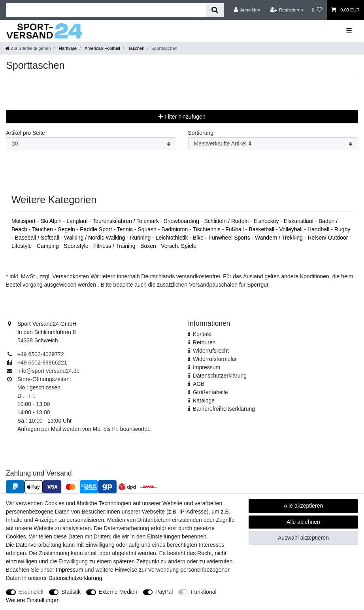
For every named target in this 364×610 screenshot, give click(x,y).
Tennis (126, 229)
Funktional (204, 592)
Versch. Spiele (179, 246)
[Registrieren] (286, 10)
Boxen (149, 246)
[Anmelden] (247, 10)
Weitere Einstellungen (33, 600)
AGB (199, 384)
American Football (102, 48)
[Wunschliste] (317, 10)
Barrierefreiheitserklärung (224, 409)
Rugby (342, 229)
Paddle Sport (97, 229)
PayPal (164, 592)
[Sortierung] (273, 144)
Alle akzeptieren (304, 506)
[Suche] (215, 10)
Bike (199, 238)
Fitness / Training (115, 246)
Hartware (67, 48)
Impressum (207, 367)
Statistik (71, 592)
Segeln (67, 229)
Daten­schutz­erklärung (220, 376)
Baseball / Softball (38, 238)
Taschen (136, 48)
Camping (49, 246)
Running (141, 238)
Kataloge (204, 400)
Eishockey (267, 221)
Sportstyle (77, 246)
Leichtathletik (173, 238)
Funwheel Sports (230, 238)
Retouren (204, 342)
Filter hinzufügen (182, 117)
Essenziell (31, 592)
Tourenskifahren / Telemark (126, 221)
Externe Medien (118, 592)
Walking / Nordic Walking (95, 238)
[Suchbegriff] (106, 10)
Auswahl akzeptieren (303, 538)
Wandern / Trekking (280, 238)
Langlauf (78, 221)
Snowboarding (182, 221)
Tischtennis (207, 229)
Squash (148, 229)
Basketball (262, 229)
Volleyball (291, 229)
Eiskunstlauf (299, 221)
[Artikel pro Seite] (91, 144)
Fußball (235, 229)
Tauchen (43, 229)
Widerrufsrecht (211, 351)
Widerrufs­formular (215, 359)
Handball (319, 229)
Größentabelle (210, 392)
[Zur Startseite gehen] (28, 48)
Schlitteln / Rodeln (227, 221)
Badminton (175, 229)
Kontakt (202, 334)
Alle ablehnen (303, 522)
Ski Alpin (52, 221)
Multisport (24, 221)
